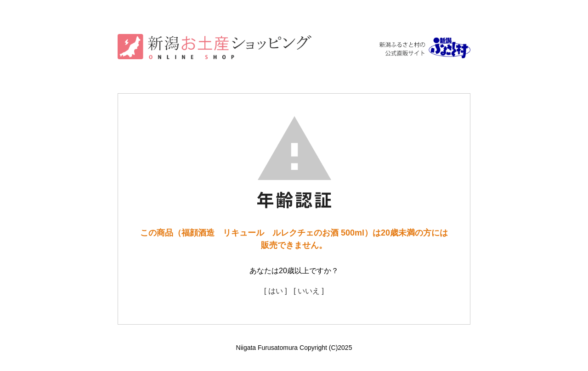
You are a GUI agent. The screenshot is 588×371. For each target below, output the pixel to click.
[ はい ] (276, 291)
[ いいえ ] (309, 291)
